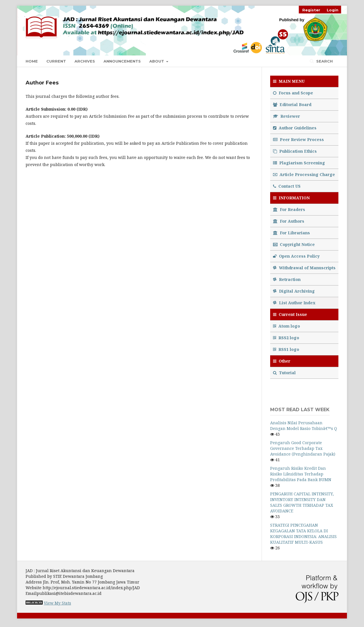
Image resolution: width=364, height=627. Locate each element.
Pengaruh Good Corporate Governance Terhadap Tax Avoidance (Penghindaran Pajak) (303, 448)
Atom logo (287, 326)
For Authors (289, 221)
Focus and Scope (293, 93)
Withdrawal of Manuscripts (304, 268)
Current (56, 61)
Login (333, 10)
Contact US (287, 186)
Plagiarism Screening (299, 163)
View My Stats (57, 603)
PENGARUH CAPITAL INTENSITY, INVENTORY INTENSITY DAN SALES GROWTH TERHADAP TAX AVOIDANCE (302, 502)
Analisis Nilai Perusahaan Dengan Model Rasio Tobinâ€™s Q (304, 426)
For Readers (289, 209)
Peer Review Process (298, 139)
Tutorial (285, 373)
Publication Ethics (295, 151)
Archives (85, 61)
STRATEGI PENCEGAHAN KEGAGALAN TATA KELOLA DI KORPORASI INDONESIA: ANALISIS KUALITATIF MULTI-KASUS (303, 534)
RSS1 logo (287, 349)
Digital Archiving (294, 291)
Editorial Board (292, 104)
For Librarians (291, 233)
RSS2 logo (287, 338)
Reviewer (287, 116)
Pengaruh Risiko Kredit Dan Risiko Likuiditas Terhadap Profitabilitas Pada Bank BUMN (301, 474)
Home (32, 61)
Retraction (287, 279)
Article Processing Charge (304, 174)
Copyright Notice (294, 244)
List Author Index (294, 303)
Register (311, 10)
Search (324, 61)
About (157, 61)
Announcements (122, 61)
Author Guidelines (295, 128)
